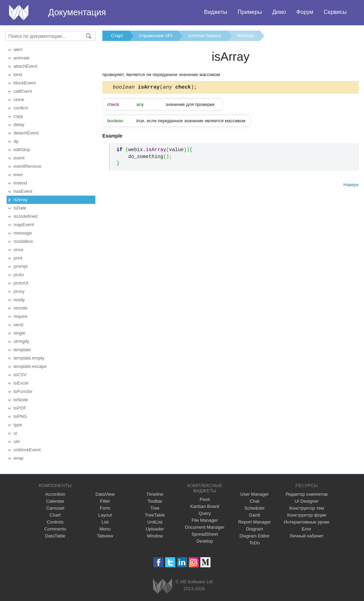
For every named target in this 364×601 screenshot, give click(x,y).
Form (105, 508)
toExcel (21, 383)
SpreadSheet (205, 534)
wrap (18, 458)
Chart (55, 515)
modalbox (23, 241)
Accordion (55, 494)
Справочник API (155, 36)
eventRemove (27, 166)
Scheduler (255, 508)
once (18, 250)
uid (16, 441)
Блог (307, 529)
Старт (117, 36)
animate (22, 58)
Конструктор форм (307, 515)
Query (205, 513)
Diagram (255, 529)
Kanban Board (205, 506)
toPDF (20, 408)
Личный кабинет (307, 536)
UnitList (155, 522)
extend (20, 183)
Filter (105, 501)
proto (19, 275)
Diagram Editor (255, 536)
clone (19, 100)
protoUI (21, 283)
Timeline (155, 494)
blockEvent (25, 83)
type (18, 425)
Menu (105, 529)
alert (18, 50)
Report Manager (255, 522)
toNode (21, 400)
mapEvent (24, 225)
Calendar (55, 501)
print (18, 258)
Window (155, 536)
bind (18, 75)
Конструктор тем (307, 508)
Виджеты (216, 12)
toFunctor (23, 391)
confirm (21, 108)
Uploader (155, 529)
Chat (255, 501)
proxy (19, 291)
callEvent (23, 91)
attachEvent (26, 66)
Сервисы (335, 12)
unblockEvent (27, 450)
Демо (279, 12)
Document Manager (205, 527)
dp (16, 141)
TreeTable (155, 515)
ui (15, 433)
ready (19, 300)
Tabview (105, 536)
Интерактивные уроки (307, 522)
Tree (155, 508)
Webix (163, 586)
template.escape (30, 366)
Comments (55, 529)
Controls (55, 522)
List (105, 522)
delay (19, 125)
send (18, 325)
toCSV (20, 375)
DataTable (55, 536)
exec (18, 175)
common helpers (204, 36)
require (20, 316)
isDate (20, 208)
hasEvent (23, 191)
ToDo (254, 543)
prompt (20, 266)
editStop (22, 150)
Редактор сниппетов (307, 494)
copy (18, 116)
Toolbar (155, 501)
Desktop (205, 541)
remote (20, 308)
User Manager (254, 494)
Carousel (55, 508)
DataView (105, 494)
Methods (246, 36)
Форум (305, 12)
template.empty (29, 358)
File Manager (205, 520)
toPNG (20, 416)
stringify (21, 341)
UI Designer (307, 501)
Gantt (255, 515)
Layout (105, 515)
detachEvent (26, 133)
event (19, 158)
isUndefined (26, 216)
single (19, 333)
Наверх (351, 186)
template (22, 350)
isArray (20, 200)
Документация (77, 12)
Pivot (205, 499)
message (23, 233)
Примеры (250, 12)
